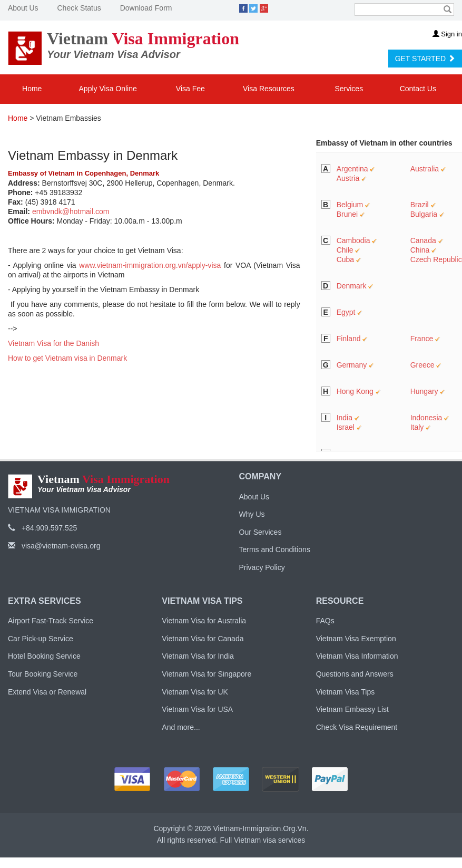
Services (350, 89)
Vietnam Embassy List (352, 709)
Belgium (350, 205)
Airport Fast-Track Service (51, 621)
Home (32, 89)
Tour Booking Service (43, 674)
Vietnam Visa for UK (195, 692)
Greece (422, 365)
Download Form (146, 8)
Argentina (352, 169)
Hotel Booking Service (44, 656)
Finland (349, 339)
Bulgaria (424, 214)
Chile (345, 250)
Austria (348, 178)
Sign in (447, 34)
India (345, 418)
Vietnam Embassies (68, 118)
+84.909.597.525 (42, 528)
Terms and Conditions (275, 549)
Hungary (424, 391)
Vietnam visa (255, 840)
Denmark (352, 286)
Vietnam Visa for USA (197, 709)
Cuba (345, 259)
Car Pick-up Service (41, 639)
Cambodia (353, 240)
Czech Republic (436, 259)
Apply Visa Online (108, 89)
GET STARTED (425, 59)
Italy (417, 427)
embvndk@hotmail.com (71, 211)
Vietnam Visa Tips (346, 692)
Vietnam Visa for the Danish (53, 343)
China (420, 250)
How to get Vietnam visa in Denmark (67, 358)
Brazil (420, 205)
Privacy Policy (262, 567)
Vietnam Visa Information (357, 656)
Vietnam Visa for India (198, 656)
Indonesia (426, 418)
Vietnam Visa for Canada (203, 639)
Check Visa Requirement (357, 727)
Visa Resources (270, 89)
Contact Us (418, 89)
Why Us (252, 514)
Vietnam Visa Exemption (356, 639)
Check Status (79, 8)
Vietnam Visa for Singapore (207, 674)
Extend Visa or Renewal (47, 692)
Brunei (347, 214)
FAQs (325, 621)
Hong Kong (355, 391)
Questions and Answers (355, 674)
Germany (352, 365)
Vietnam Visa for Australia (204, 621)
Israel (346, 427)
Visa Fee (190, 89)
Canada (423, 240)
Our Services (261, 532)
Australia (425, 169)
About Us (23, 8)
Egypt (346, 312)
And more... (181, 727)
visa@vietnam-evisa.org (54, 546)
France (422, 339)
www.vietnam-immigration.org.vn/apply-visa (150, 265)
